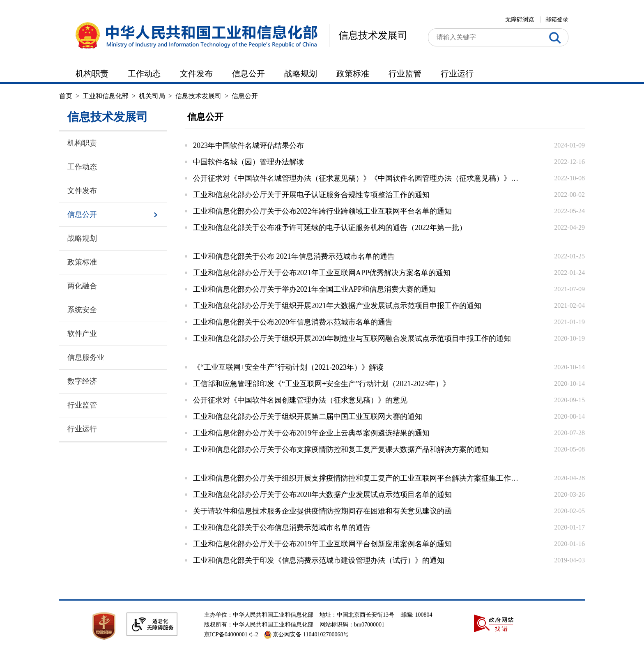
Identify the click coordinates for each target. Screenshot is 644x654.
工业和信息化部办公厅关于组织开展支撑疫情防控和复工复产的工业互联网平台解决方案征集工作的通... (357, 478)
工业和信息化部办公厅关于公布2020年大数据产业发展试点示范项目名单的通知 (322, 495)
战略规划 (301, 74)
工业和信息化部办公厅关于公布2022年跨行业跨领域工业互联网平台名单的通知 (322, 211)
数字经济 (82, 381)
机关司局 (152, 96)
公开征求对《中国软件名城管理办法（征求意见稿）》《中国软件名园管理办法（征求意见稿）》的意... (357, 178)
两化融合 (82, 286)
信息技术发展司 (373, 35)
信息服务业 (86, 357)
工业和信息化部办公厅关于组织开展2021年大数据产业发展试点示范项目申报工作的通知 (337, 306)
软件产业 (82, 334)
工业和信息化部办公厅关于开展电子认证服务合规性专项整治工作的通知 (311, 195)
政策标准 (353, 74)
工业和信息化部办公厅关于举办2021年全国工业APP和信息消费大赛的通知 (314, 289)
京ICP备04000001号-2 (231, 634)
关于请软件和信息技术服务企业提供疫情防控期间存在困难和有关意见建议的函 (322, 511)
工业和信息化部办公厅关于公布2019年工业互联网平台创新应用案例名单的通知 (322, 544)
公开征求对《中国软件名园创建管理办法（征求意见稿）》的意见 (300, 400)
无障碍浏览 (520, 20)
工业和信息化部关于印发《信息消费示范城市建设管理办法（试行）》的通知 (319, 560)
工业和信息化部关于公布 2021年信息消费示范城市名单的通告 (294, 256)
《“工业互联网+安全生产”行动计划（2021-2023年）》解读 (288, 367)
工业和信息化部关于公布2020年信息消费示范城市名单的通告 (293, 322)
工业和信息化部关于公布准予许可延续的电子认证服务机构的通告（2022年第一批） (330, 228)
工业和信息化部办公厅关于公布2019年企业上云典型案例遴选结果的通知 (311, 433)
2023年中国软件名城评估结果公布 (248, 145)
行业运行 (457, 74)
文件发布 (196, 74)
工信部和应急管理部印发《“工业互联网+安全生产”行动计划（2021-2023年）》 (322, 384)
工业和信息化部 (106, 96)
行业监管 (405, 74)
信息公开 (248, 74)
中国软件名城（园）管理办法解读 (248, 162)
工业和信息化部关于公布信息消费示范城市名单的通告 (282, 527)
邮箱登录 (557, 20)
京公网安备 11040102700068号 (306, 634)
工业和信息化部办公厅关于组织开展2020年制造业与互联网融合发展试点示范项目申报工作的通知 (352, 339)
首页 (66, 96)
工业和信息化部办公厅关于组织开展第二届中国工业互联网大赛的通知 (308, 417)
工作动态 (144, 74)
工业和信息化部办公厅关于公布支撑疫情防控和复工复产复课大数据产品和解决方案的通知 (341, 449)
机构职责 (92, 74)
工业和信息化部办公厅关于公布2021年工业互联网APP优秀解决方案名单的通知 (322, 273)
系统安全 (82, 310)
